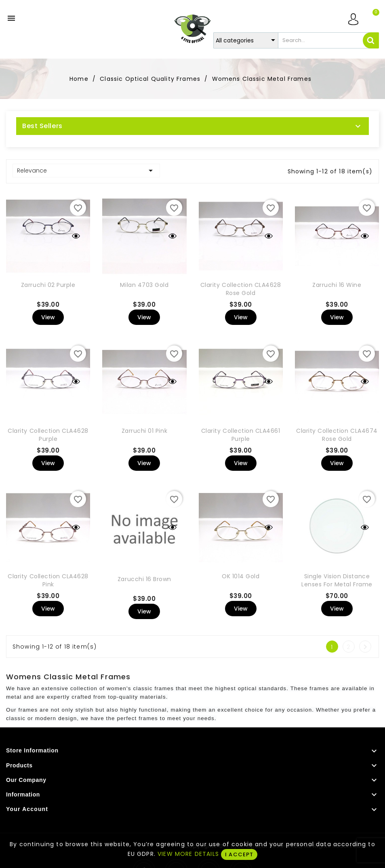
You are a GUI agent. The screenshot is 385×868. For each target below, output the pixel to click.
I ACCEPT (239, 854)
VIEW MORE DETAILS (188, 854)
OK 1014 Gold (241, 576)
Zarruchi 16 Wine (337, 285)
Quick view (76, 236)
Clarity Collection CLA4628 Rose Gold (241, 289)
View (48, 317)
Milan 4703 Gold (144, 285)
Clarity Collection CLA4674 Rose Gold (337, 435)
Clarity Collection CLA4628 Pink (48, 580)
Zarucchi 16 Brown (144, 579)
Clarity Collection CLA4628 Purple (48, 435)
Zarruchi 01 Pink (144, 431)
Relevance (86, 171)
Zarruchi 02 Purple (48, 285)
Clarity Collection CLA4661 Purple (241, 435)
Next (365, 647)
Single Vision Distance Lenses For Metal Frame (337, 580)
